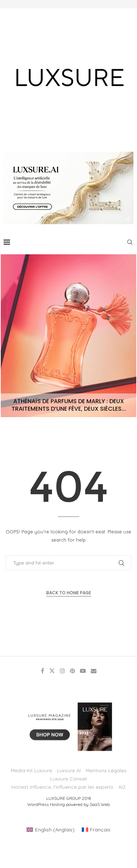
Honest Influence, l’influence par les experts (62, 787)
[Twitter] (52, 671)
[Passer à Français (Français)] (96, 830)
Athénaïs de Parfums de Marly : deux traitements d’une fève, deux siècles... (69, 405)
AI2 (122, 787)
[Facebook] (42, 671)
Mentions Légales (106, 770)
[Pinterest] (72, 671)
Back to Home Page (69, 593)
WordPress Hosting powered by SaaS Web (68, 804)
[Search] (130, 242)
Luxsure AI (69, 770)
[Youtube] (83, 671)
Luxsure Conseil (68, 779)
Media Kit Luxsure (31, 770)
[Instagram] (62, 671)
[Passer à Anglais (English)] (51, 830)
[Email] (94, 671)
